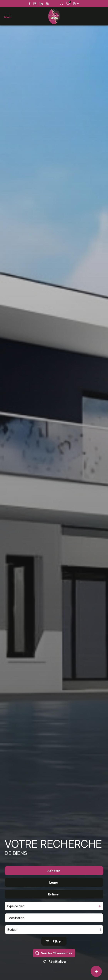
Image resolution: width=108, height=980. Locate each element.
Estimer (54, 898)
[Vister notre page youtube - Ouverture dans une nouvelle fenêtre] (47, 4)
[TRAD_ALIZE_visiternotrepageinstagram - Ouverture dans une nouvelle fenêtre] (35, 4)
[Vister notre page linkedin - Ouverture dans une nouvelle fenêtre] (41, 4)
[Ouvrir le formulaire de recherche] (54, 945)
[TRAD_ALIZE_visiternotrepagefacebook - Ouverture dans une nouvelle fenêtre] (30, 3)
